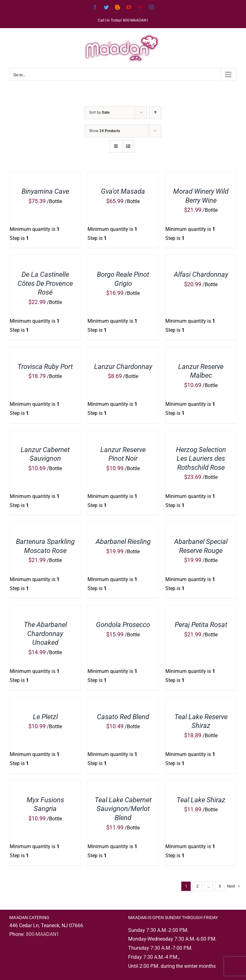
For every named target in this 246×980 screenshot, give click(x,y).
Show (105, 131)
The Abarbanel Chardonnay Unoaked (45, 634)
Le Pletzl (45, 717)
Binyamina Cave (45, 191)
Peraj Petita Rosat (201, 625)
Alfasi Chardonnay (201, 274)
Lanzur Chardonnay (123, 367)
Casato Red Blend (123, 717)
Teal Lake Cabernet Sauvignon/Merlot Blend (123, 809)
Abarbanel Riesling (123, 542)
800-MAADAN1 (43, 934)
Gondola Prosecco (123, 625)
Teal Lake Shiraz (201, 800)
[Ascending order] (155, 113)
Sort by (99, 112)
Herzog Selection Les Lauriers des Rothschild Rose (201, 459)
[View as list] (128, 146)
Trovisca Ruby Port (45, 367)
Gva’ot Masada (123, 191)
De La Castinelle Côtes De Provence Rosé (45, 283)
